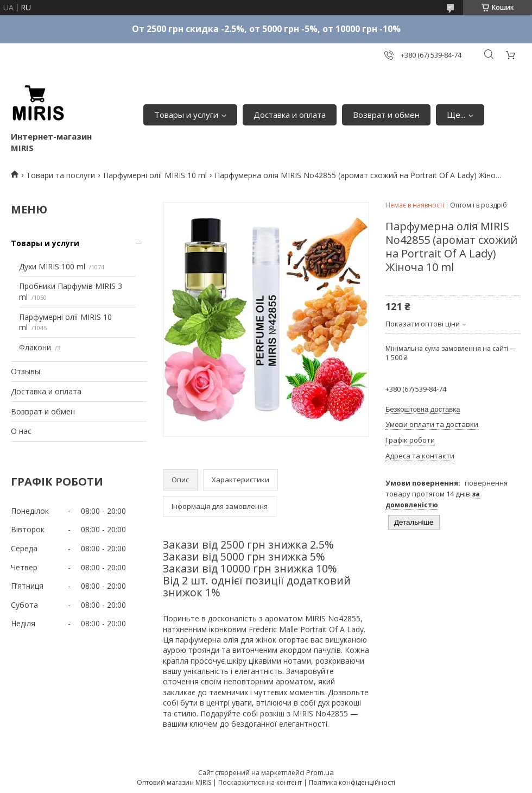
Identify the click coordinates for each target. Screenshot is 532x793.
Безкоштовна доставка (423, 409)
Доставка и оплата (290, 115)
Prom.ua (320, 772)
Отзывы (26, 371)
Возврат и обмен (386, 115)
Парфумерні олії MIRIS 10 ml (155, 175)
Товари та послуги (61, 175)
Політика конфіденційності (352, 782)
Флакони (35, 347)
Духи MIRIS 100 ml (52, 266)
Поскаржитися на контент (260, 782)
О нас (21, 431)
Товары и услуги (186, 115)
